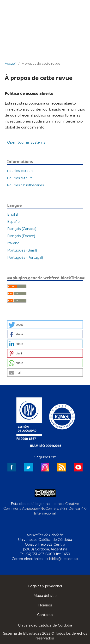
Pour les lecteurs (20, 171)
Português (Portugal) (25, 258)
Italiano (13, 243)
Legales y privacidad (45, 586)
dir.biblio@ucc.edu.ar (61, 559)
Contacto (45, 615)
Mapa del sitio (45, 596)
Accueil (11, 63)
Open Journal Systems (26, 142)
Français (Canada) (22, 229)
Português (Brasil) (22, 250)
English (13, 214)
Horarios (45, 605)
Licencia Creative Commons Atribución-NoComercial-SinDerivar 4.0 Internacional (45, 509)
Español (14, 222)
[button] (45, 325)
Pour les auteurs (20, 178)
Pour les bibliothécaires (25, 185)
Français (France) (21, 236)
